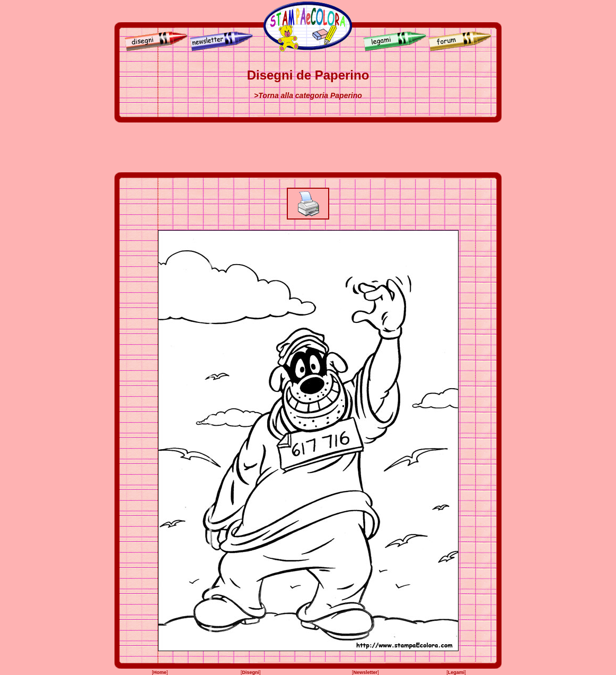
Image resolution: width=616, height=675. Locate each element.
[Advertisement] (308, 147)
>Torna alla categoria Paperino (308, 95)
